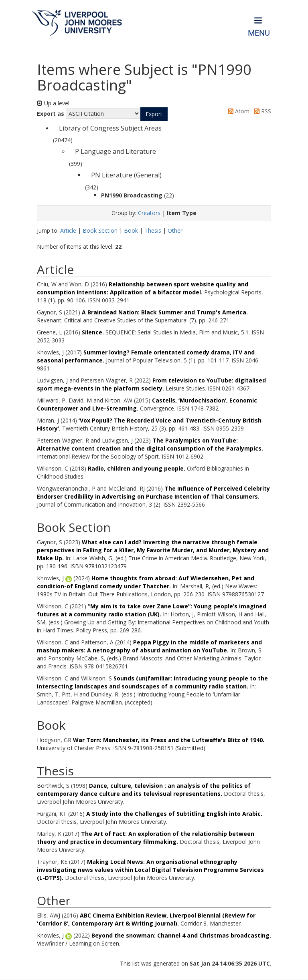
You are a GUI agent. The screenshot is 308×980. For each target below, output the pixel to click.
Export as (51, 114)
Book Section (100, 230)
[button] (154, 114)
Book (131, 230)
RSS (261, 111)
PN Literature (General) (126, 175)
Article (68, 230)
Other (175, 230)
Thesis (153, 230)
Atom (237, 111)
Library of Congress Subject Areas (110, 128)
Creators (149, 213)
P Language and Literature (115, 151)
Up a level (53, 103)
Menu (259, 33)
